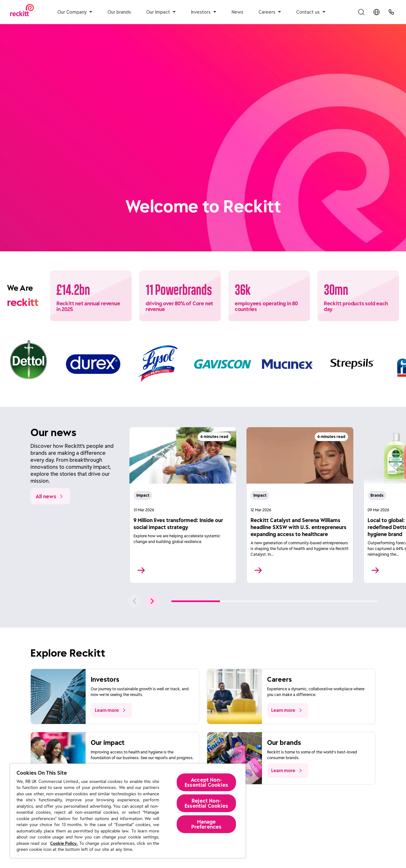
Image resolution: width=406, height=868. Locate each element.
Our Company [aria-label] (75, 12)
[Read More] (183, 505)
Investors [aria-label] (204, 12)
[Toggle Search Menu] (361, 12)
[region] (128, 811)
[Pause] (383, 232)
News (237, 12)
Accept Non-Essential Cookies (206, 782)
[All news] (50, 496)
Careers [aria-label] (270, 12)
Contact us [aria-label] (311, 12)
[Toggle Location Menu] (377, 12)
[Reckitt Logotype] (22, 12)
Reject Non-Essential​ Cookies (206, 803)
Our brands (119, 12)
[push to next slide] (152, 601)
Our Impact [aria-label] (161, 12)
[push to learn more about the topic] (111, 710)
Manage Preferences (206, 824)
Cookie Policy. (64, 843)
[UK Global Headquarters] (391, 12)
